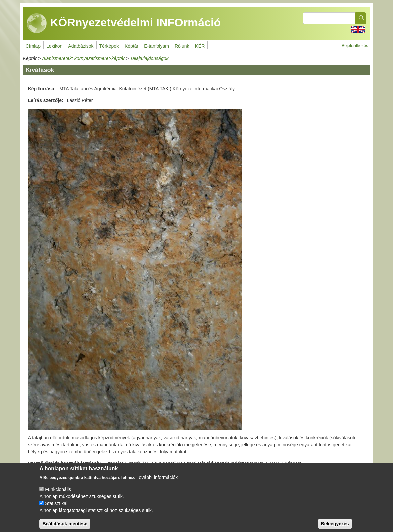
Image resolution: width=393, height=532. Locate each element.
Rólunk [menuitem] (182, 46)
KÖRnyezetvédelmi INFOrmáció (124, 23)
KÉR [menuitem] (200, 46)
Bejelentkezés (355, 46)
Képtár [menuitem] (131, 46)
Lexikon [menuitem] (54, 46)
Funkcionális (58, 494)
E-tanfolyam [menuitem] (156, 46)
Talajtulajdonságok (149, 58)
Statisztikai (56, 508)
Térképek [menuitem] (109, 46)
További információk (157, 483)
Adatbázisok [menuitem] (81, 46)
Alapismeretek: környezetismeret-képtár (83, 58)
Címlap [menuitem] (33, 46)
